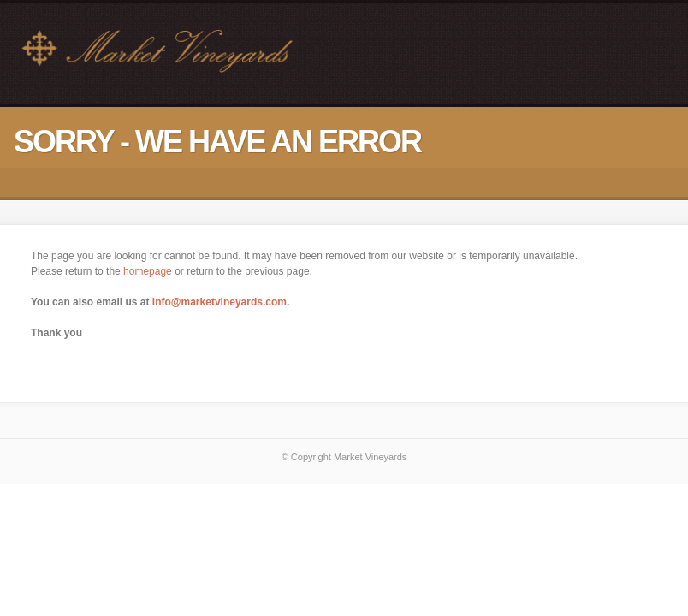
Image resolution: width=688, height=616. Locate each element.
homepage (148, 271)
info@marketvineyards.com (219, 302)
